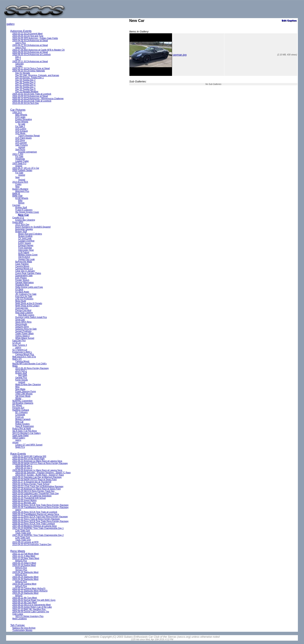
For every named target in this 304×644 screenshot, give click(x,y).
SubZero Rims (22, 327)
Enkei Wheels (22, 122)
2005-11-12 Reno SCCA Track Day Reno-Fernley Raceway (40, 517)
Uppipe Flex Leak (26, 259)
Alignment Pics (22, 191)
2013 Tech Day (22, 225)
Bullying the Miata (24, 262)
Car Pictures (18, 110)
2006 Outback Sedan (22, 170)
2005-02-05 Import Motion (25, 500)
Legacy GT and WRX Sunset (29, 445)
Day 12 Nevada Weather (27, 92)
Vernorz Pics (21, 570)
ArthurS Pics (21, 561)
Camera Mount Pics (24, 354)
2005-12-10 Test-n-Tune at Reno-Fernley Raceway (36, 519)
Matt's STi (17, 359)
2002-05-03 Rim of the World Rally (29, 459)
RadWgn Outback (21, 410)
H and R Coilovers (24, 210)
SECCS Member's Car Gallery (27, 433)
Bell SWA (23, 375)
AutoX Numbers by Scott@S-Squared (33, 227)
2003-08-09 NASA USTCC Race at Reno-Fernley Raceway (40, 463)
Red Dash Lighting (24, 313)
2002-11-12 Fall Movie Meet (26, 554)
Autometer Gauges (24, 229)
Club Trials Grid (22, 531)
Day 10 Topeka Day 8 (25, 89)
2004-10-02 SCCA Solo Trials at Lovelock (32, 94)
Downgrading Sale (24, 276)
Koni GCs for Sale (24, 296)
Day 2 (18, 59)
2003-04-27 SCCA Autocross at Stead (30, 45)
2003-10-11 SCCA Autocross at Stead (30, 61)
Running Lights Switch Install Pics (31, 317)
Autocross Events (21, 31)
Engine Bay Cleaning (25, 220)
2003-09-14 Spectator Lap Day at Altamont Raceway (37, 477)
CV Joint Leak (25, 238)
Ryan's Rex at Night (22, 429)
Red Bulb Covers (26, 315)
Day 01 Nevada (22, 73)
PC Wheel (17, 405)
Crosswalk (20, 415)
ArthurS (19, 595)
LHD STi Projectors (24, 299)
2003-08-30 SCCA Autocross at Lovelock (32, 54)
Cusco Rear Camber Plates (28, 273)
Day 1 (18, 57)
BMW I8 (16, 194)
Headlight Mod (22, 285)
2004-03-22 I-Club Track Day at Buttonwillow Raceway (38, 486)
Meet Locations (20, 619)
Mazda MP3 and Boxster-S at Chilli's (30, 364)
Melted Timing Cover (28, 255)
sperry (18, 347)
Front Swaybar (25, 248)
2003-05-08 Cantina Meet (24, 584)
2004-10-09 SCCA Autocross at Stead (30, 96)
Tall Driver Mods (23, 396)
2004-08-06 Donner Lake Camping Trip (31, 612)
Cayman (16, 205)
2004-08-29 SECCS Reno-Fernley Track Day (34, 491)
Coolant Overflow (26, 241)
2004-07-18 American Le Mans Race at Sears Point (37, 489)
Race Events (18, 454)
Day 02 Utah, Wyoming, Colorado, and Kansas (37, 75)
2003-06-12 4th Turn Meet (25, 598)
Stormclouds (21, 324)
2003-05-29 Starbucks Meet (25, 593)
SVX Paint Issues (23, 138)
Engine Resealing (23, 119)
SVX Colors (21, 129)
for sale (22, 124)
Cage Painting (22, 264)
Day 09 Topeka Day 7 (25, 87)
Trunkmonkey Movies (22, 630)
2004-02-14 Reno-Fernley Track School (31, 484)
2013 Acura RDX (20, 182)
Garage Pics (21, 378)
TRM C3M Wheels (24, 394)
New (17, 177)
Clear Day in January (25, 271)
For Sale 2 (20, 126)
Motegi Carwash (23, 419)
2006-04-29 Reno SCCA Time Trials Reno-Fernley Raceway (41, 521)
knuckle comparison (27, 152)
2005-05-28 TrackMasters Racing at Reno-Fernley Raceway (41, 507)
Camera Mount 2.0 (24, 269)
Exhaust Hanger (26, 245)
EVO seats (20, 117)
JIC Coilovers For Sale (26, 294)
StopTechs (20, 150)
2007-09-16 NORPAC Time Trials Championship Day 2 (38, 535)
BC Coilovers (21, 412)
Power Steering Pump (25, 391)
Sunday (19, 66)
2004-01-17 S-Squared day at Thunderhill (32, 482)
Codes (18, 184)
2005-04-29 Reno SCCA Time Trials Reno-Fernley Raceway (41, 505)
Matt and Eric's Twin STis (24, 357)
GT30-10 (17, 343)
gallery (11, 24)
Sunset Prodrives (23, 331)
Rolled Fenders (22, 424)
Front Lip (19, 417)
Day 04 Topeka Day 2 (25, 80)
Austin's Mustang (20, 189)
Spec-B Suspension (24, 426)
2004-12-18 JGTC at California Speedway (32, 496)
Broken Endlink (25, 236)
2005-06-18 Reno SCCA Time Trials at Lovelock (35, 512)
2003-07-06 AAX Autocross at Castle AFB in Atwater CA (39, 50)
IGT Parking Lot (20, 350)
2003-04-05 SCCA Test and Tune (28, 36)
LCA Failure (24, 252)
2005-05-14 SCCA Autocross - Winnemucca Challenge (38, 99)
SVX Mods (20, 133)
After (20, 201)
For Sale (19, 156)
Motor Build (21, 301)
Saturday (19, 64)
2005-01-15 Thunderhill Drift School (29, 498)
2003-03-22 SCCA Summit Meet (28, 34)
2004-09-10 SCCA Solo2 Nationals (29, 71)
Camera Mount (22, 266)
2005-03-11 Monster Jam (24, 503)
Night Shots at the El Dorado (29, 303)
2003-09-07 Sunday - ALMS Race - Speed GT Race (39, 475)
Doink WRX (18, 222)
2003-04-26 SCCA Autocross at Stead (30, 41)
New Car (23, 215)
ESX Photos (21, 278)
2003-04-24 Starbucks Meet (25, 577)
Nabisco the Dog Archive (24, 628)
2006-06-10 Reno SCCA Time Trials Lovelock (34, 524)
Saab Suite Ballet (21, 435)
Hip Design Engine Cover (27, 212)
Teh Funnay (18, 625)
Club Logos (18, 614)
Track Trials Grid (23, 533)
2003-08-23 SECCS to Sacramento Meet (32, 605)
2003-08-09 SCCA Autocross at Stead (30, 52)
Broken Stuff (21, 207)
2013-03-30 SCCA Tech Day (26, 103)
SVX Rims (20, 140)
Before (21, 203)
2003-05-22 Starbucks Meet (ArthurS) (30, 591)
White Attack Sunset (25, 338)
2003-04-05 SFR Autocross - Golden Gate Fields (35, 38)
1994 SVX (17, 112)
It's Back (19, 289)
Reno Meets (18, 551)
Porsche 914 (18, 408)
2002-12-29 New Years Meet (26, 558)
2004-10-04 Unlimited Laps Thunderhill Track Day (36, 493)
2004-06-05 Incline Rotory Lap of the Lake (32, 607)
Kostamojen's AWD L (22, 352)
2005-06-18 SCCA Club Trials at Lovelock (32, 101)
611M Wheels (22, 198)
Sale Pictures (21, 145)
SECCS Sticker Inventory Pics (29, 616)
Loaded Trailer (22, 161)
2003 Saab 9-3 (19, 163)
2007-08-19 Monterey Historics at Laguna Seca (35, 526)
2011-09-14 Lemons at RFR (26, 542)
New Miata (20, 389)
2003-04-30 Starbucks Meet (25, 579)
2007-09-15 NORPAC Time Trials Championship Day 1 (38, 528)
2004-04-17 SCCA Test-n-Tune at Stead (31, 68)
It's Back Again (22, 292)
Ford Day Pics (19, 340)
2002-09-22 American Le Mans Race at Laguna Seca (37, 461)
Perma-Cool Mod (23, 310)
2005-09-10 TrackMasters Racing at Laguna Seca (36, 514)
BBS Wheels (21, 115)
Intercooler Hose (26, 250)
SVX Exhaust (21, 131)
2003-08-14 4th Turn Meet (25, 602)
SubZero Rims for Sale (26, 329)
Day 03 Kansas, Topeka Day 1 (29, 78)
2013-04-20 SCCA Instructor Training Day (32, 544)
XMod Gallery (19, 438)
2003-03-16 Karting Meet (24, 565)
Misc (17, 387)
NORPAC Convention (22, 401)
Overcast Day (22, 308)
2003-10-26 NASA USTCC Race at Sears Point (35, 480)
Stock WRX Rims (23, 322)
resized (22, 147)
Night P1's (20, 447)
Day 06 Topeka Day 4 (25, 82)
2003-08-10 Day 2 (24, 468)
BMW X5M (18, 196)
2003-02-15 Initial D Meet (24, 563)
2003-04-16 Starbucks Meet (25, 572)
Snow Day (20, 320)
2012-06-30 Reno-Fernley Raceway (32, 368)
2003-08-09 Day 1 (24, 466)
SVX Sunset (21, 143)
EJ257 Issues (24, 243)
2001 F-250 (18, 154)
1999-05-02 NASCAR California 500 (29, 456)
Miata (15, 366)
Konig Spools (21, 380)
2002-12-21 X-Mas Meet (24, 556)
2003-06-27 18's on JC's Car (26, 168)
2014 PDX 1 (21, 371)
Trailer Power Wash (24, 333)
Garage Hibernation (24, 282)
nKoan (16, 442)
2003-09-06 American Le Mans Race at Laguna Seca (37, 470)
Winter (18, 398)
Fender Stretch (22, 280)
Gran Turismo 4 (20, 345)
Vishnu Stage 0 (22, 336)
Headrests (20, 159)
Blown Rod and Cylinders (30, 234)
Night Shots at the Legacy (27, 306)
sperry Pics (20, 43)
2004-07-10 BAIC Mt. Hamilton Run (29, 609)
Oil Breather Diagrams (23, 403)
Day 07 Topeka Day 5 (25, 85)
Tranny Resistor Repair (29, 136)
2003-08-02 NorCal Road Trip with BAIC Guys (34, 600)
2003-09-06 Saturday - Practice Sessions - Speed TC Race (43, 473)
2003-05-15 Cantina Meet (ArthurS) (29, 588)
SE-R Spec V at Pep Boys (25, 431)
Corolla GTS (18, 218)
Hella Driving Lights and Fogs (29, 287)
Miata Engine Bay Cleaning (28, 384)
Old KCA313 (24, 257)
